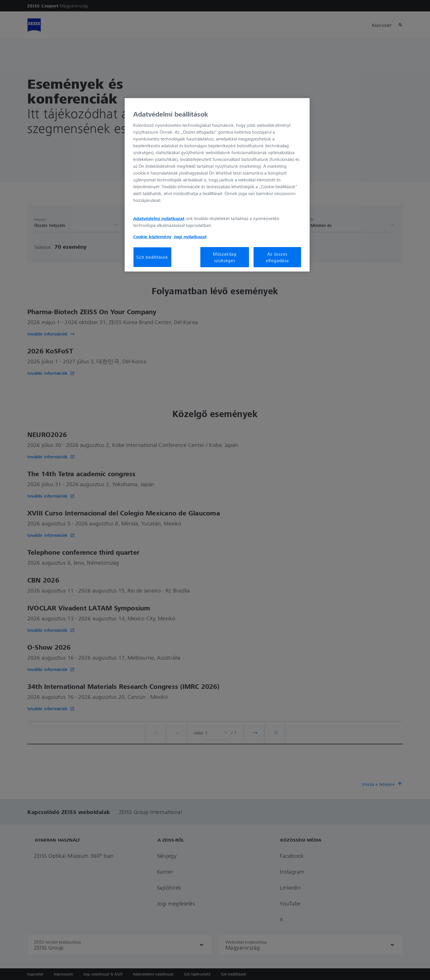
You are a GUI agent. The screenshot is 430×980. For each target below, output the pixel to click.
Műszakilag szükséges (225, 257)
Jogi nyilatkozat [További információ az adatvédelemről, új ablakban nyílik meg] (190, 237)
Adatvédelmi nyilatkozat (159, 218)
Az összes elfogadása (277, 257)
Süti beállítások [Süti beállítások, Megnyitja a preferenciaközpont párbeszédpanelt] (152, 257)
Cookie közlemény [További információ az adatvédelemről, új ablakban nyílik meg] (152, 237)
